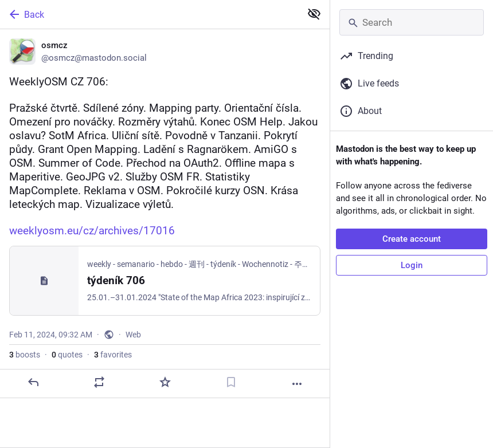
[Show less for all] (314, 14)
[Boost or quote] (99, 382)
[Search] (412, 22)
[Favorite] (165, 382)
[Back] (149, 14)
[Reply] (33, 382)
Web (133, 335)
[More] (297, 384)
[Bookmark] (231, 382)
